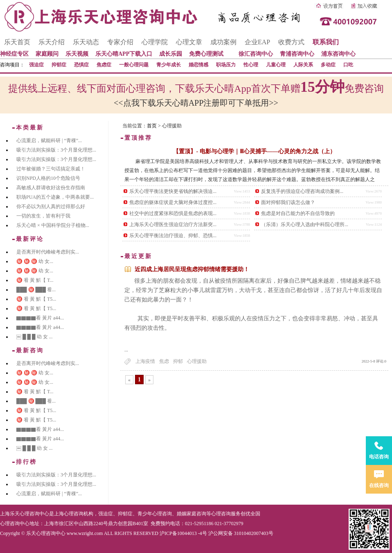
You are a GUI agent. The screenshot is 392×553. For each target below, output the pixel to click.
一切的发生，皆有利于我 (43, 216)
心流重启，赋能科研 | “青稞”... (49, 141)
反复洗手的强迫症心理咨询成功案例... (302, 191)
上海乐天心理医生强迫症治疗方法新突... (173, 224)
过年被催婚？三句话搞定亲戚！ (51, 169)
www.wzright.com (85, 533)
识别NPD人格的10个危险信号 (48, 178)
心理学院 (155, 42)
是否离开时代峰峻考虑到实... (48, 252)
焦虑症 (104, 65)
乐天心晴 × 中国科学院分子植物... (53, 225)
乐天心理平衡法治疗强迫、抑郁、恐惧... (173, 236)
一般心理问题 (134, 65)
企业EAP (257, 42)
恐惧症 (81, 65)
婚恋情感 (198, 65)
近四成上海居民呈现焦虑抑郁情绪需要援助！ (192, 269)
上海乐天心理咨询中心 (25, 514)
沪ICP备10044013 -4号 (183, 533)
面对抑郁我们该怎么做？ (288, 202)
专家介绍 (120, 42)
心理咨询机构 (79, 514)
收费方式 (291, 42)
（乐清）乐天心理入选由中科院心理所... (305, 224)
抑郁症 (59, 65)
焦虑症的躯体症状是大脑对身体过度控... (173, 202)
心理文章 (189, 42)
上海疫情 (145, 361)
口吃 (348, 65)
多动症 (328, 65)
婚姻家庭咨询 (191, 514)
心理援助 (197, 361)
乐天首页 (17, 42)
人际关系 (303, 65)
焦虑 (164, 361)
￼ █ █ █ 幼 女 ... (35, 337)
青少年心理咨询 (155, 514)
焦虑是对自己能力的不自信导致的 (298, 213)
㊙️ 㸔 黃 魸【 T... (35, 280)
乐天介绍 (52, 42)
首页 (152, 126)
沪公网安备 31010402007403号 (241, 533)
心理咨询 (221, 514)
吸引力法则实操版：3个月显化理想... (56, 150)
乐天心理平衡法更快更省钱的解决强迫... (173, 191)
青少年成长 (169, 65)
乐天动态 (86, 42)
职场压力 (226, 65)
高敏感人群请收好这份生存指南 (51, 188)
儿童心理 (276, 65)
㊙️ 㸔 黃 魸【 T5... (36, 299)
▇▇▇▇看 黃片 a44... (40, 318)
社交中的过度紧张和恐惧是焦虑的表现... (173, 213)
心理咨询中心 (15, 524)
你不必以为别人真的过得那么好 (51, 206)
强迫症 (36, 65)
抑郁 (178, 361)
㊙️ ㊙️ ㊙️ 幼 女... (35, 261)
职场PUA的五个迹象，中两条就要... (55, 197)
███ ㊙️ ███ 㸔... (36, 290)
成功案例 (223, 42)
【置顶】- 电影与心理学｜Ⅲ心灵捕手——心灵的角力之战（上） (254, 151)
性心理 (251, 65)
